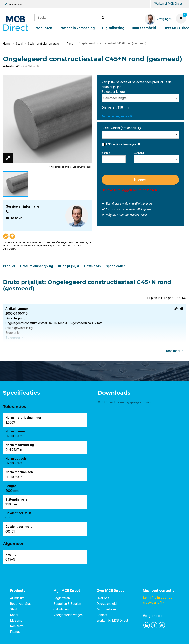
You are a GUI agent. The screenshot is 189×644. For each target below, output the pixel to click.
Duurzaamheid (144, 28)
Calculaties (61, 609)
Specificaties (116, 266)
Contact (102, 615)
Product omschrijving (37, 266)
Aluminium (17, 598)
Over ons (103, 598)
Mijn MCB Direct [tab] (67, 590)
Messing (16, 620)
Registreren (62, 598)
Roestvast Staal (21, 604)
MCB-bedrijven (107, 609)
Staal (14, 609)
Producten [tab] (19, 590)
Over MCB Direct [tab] (110, 590)
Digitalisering (113, 28)
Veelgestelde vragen (68, 615)
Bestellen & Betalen (67, 604)
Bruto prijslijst (69, 266)
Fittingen (16, 632)
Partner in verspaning (77, 28)
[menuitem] (150, 4)
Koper (14, 615)
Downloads (92, 266)
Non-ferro (17, 626)
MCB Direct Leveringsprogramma (123, 402)
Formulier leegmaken (117, 116)
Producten (43, 28)
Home (7, 44)
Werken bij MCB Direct (168, 4)
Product (9, 266)
